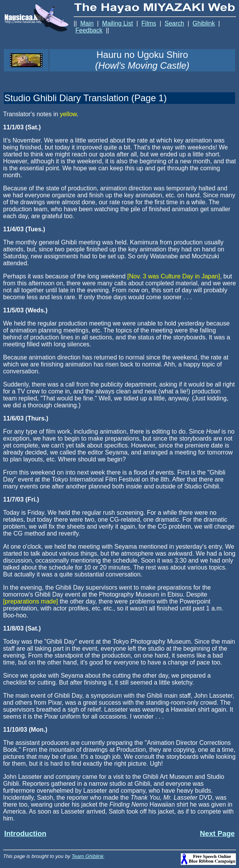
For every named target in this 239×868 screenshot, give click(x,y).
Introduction (25, 833)
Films (149, 23)
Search (174, 23)
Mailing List (118, 23)
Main (87, 23)
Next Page (217, 833)
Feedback (89, 30)
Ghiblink (204, 23)
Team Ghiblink (88, 856)
